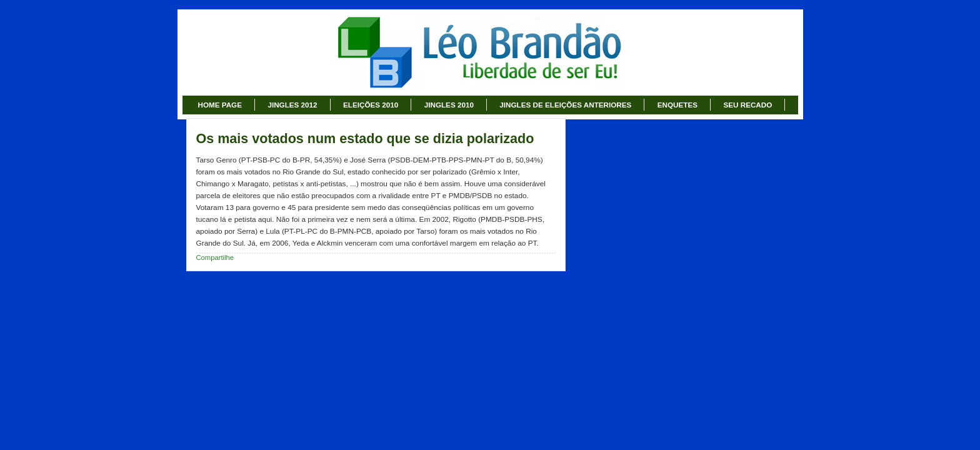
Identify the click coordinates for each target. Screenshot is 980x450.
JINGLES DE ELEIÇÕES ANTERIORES (565, 105)
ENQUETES (677, 105)
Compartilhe (215, 257)
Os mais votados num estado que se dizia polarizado (365, 139)
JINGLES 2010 (449, 105)
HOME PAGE (220, 105)
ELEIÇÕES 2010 (371, 105)
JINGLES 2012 (292, 105)
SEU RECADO (747, 105)
